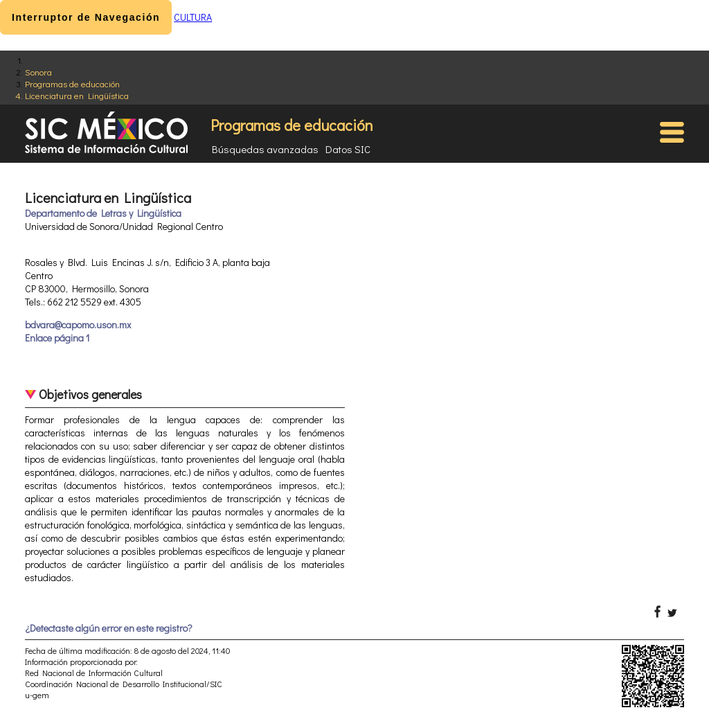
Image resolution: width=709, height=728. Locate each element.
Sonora (38, 72)
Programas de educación (72, 83)
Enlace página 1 (57, 338)
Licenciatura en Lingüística (77, 95)
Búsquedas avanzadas (265, 149)
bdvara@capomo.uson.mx (78, 325)
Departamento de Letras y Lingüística (103, 213)
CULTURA (193, 17)
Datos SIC (348, 149)
